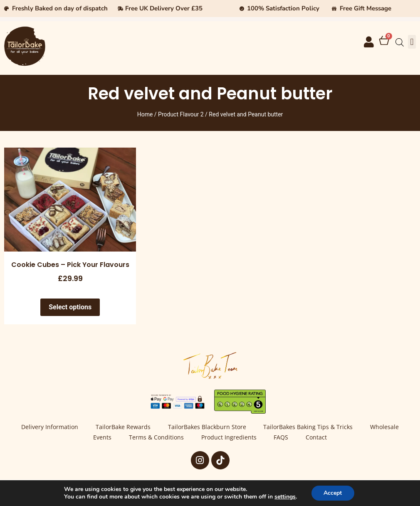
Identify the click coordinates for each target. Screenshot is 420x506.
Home (145, 114)
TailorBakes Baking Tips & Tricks (308, 427)
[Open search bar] (400, 42)
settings (285, 497)
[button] (412, 42)
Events (102, 438)
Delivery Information (50, 427)
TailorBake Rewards (123, 427)
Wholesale (385, 427)
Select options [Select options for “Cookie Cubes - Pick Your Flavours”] (70, 307)
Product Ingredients (229, 438)
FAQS (281, 438)
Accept (333, 493)
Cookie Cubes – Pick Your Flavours (70, 265)
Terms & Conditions (156, 438)
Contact (317, 438)
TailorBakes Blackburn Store (207, 427)
